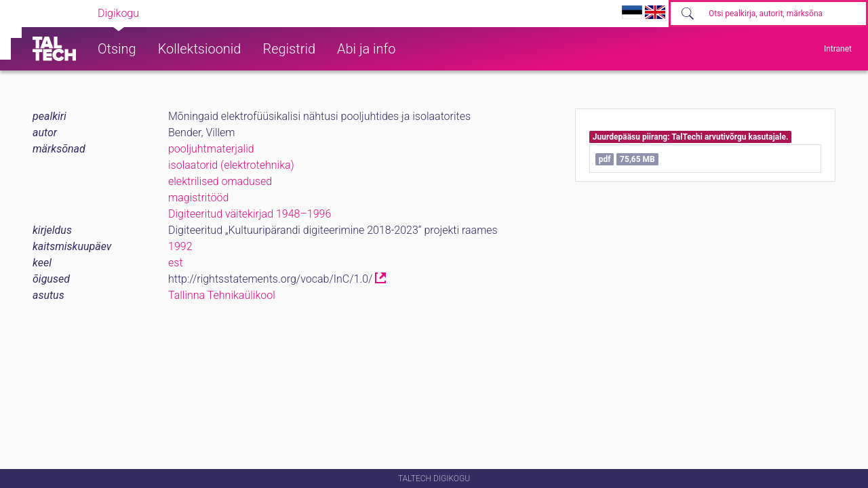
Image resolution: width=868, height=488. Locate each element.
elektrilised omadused (220, 181)
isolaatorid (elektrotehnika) (231, 165)
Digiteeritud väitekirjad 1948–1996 (250, 214)
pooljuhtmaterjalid (211, 149)
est (176, 263)
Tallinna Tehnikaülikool (222, 295)
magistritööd (198, 198)
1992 (180, 246)
